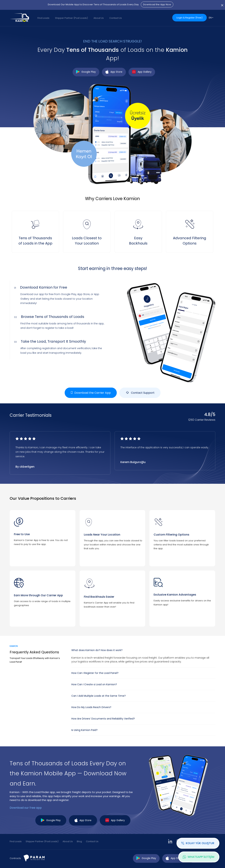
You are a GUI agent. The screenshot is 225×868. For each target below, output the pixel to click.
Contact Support (140, 393)
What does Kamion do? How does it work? (97, 650)
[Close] (222, 5)
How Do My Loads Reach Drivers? (91, 707)
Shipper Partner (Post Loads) (71, 18)
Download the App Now (157, 4)
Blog (79, 841)
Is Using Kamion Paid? (84, 730)
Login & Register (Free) (189, 18)
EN (210, 18)
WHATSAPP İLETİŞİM (198, 857)
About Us (99, 18)
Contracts (15, 858)
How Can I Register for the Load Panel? (95, 673)
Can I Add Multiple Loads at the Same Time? (99, 696)
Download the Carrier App (91, 393)
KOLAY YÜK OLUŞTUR (198, 843)
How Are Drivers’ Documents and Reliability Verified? (103, 719)
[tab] (143, 650)
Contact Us (116, 18)
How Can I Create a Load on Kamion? (94, 684)
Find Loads (43, 18)
